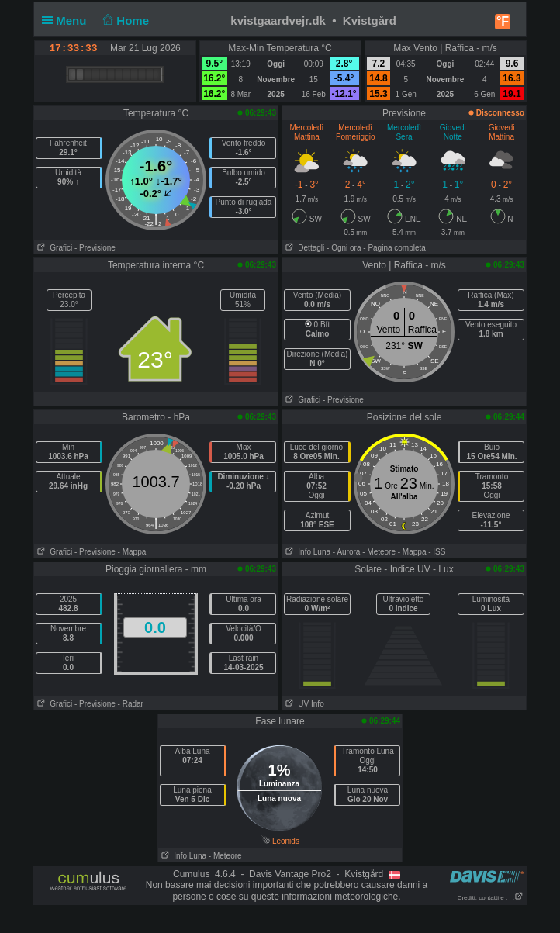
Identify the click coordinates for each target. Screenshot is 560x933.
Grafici (53, 248)
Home (124, 21)
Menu (67, 21)
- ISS (437, 552)
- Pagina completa (394, 248)
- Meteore (379, 552)
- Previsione (95, 248)
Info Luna (306, 552)
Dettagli (303, 248)
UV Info (303, 704)
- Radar (131, 704)
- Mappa (132, 552)
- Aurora (347, 552)
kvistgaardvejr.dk (278, 21)
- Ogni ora (344, 248)
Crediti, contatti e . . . (491, 898)
